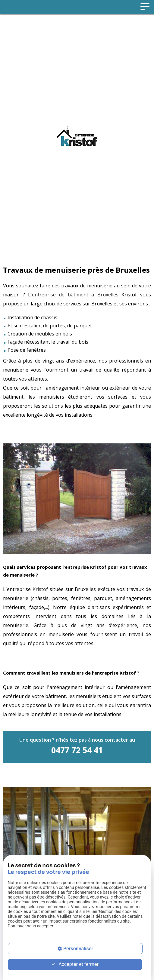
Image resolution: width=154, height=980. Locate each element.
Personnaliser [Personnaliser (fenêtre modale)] (78, 949)
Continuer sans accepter (31, 926)
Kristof (40, 589)
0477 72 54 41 (77, 750)
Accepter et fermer (75, 965)
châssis (49, 317)
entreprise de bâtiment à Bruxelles (75, 295)
